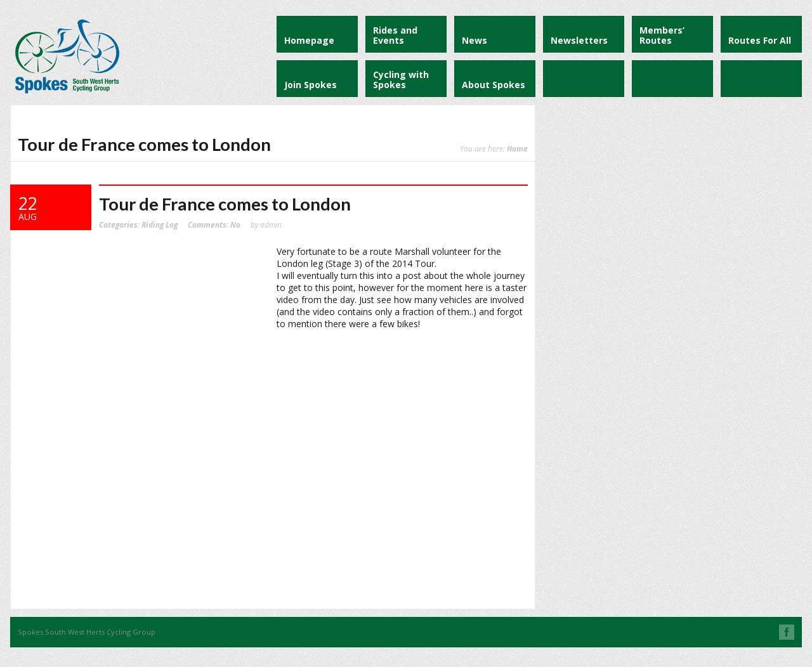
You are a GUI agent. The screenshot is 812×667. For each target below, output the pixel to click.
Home (517, 148)
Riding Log (160, 224)
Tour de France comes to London (225, 204)
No (214, 224)
